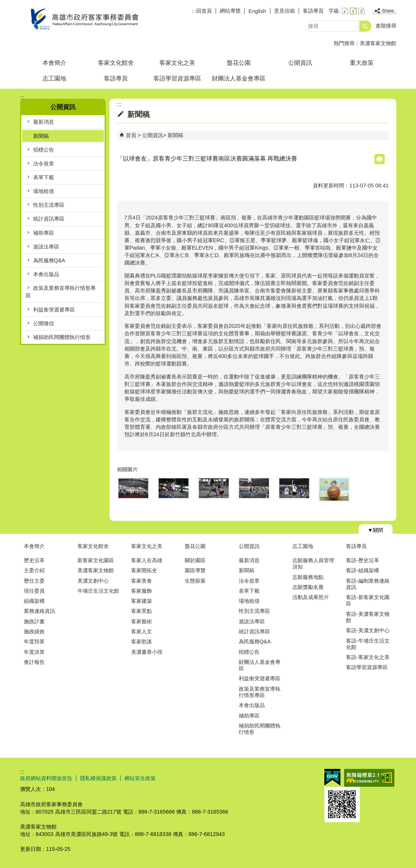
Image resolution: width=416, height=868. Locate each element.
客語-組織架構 (363, 570)
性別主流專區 (49, 205)
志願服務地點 (308, 577)
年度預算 (34, 642)
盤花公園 (239, 63)
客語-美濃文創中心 (368, 630)
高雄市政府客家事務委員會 (83, 20)
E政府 (332, 777)
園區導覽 (195, 570)
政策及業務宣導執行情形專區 (61, 292)
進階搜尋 (386, 26)
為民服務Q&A (49, 260)
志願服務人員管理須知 (313, 563)
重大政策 (362, 63)
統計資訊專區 (49, 219)
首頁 (131, 135)
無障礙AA (369, 778)
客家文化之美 (177, 63)
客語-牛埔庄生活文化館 (368, 644)
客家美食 (142, 581)
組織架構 (34, 601)
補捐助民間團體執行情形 (62, 337)
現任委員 (34, 591)
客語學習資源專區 (177, 78)
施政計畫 (34, 621)
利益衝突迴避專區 (54, 310)
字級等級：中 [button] (353, 11)
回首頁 (204, 11)
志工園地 (54, 78)
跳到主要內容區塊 (4, 4)
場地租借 (44, 191)
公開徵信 (44, 323)
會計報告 (34, 662)
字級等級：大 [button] (361, 11)
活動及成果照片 (311, 597)
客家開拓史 (144, 570)
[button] (365, 26)
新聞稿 (41, 136)
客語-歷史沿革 (363, 560)
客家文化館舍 (116, 63)
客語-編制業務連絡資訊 (368, 584)
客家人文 (142, 631)
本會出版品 (46, 274)
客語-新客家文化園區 (368, 600)
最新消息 (44, 122)
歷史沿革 (34, 560)
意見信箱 (285, 11)
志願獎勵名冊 (308, 587)
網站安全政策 (140, 778)
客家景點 (142, 611)
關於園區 (195, 560)
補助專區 (44, 233)
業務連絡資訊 (39, 611)
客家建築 (142, 601)
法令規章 (44, 164)
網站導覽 (230, 11)
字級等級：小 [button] (345, 11)
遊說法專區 (46, 247)
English (257, 11)
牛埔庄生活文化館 (98, 591)
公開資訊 (300, 63)
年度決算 (34, 652)
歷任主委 (34, 581)
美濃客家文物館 (378, 43)
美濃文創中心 (93, 581)
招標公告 (44, 150)
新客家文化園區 (96, 560)
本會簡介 (54, 63)
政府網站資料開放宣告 (46, 778)
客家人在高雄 (147, 560)
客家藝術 (142, 621)
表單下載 (44, 177)
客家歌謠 (142, 642)
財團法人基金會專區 (239, 78)
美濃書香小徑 (147, 652)
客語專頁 (313, 11)
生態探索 (195, 581)
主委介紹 (34, 570)
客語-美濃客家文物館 (368, 617)
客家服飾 (142, 591)
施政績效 (34, 631)
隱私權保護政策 (98, 778)
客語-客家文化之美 (368, 657)
